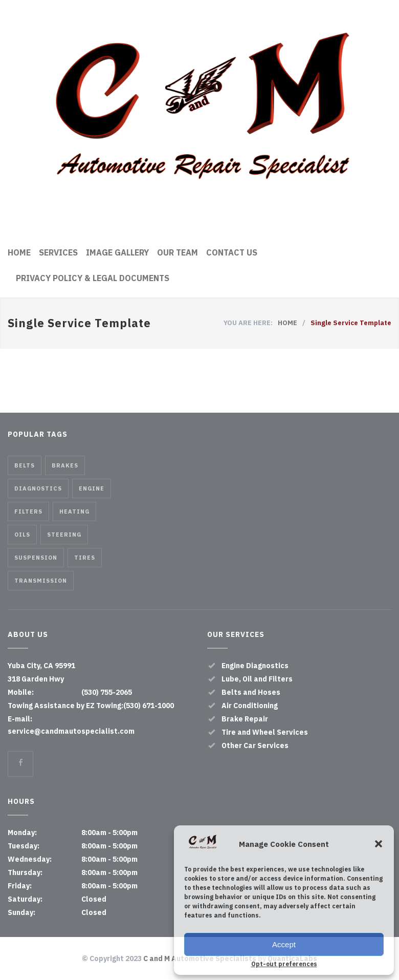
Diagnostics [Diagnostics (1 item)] (38, 488)
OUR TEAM (178, 252)
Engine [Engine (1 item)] (92, 488)
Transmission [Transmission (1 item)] (41, 581)
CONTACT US (232, 252)
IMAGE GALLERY (117, 252)
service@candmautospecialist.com (71, 731)
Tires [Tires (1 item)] (85, 558)
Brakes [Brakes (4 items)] (65, 465)
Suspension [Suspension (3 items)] (36, 558)
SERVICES (58, 252)
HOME (19, 252)
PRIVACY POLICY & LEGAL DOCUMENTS (93, 278)
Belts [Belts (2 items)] (25, 465)
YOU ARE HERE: (248, 323)
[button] (379, 844)
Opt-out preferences (284, 964)
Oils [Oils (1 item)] (22, 535)
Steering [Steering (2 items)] (64, 535)
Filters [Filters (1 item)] (28, 512)
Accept (284, 944)
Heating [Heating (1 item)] (74, 512)
